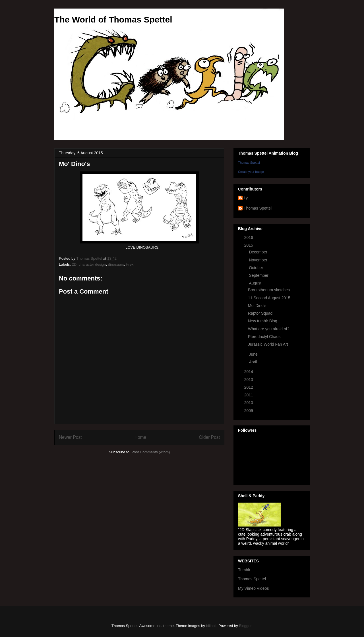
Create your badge (251, 172)
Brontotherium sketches (269, 290)
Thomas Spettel (249, 163)
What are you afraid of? (269, 329)
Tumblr (244, 570)
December (258, 252)
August (256, 283)
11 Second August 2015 (269, 298)
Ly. (246, 198)
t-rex (130, 264)
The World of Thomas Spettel (113, 20)
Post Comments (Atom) (151, 452)
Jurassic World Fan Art (268, 344)
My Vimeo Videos (253, 588)
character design (92, 264)
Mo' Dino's (257, 306)
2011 (249, 395)
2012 (249, 387)
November (258, 260)
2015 (249, 245)
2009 (249, 411)
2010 (249, 403)
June (254, 354)
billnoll (211, 626)
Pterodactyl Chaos (264, 337)
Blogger (245, 626)
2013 (249, 380)
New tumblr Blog (263, 321)
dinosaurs (116, 264)
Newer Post (70, 437)
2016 (249, 237)
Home (140, 437)
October (257, 268)
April (253, 362)
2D (74, 264)
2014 (249, 372)
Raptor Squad (260, 313)
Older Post (209, 437)
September (259, 275)
